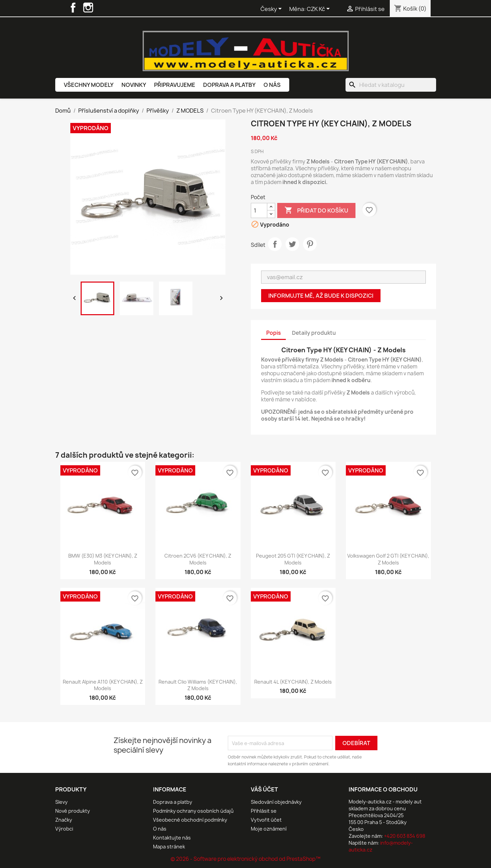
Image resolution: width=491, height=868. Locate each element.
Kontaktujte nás (172, 838)
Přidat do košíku (316, 210)
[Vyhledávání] (391, 85)
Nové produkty (73, 811)
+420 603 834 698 (405, 836)
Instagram (88, 8)
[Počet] (259, 210)
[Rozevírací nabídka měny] (319, 9)
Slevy (61, 802)
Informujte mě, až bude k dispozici (321, 296)
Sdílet (275, 244)
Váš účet (264, 789)
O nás (272, 85)
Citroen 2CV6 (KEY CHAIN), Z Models (198, 559)
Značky (64, 820)
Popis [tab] (273, 333)
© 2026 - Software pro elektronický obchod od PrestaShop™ (245, 859)
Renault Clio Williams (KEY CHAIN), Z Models (198, 685)
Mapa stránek (169, 847)
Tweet (292, 244)
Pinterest (310, 244)
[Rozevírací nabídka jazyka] (272, 9)
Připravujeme (175, 85)
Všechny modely (89, 85)
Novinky (134, 85)
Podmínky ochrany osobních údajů (193, 811)
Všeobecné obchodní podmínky (190, 820)
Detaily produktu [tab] (314, 333)
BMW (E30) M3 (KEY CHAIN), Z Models (103, 559)
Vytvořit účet (266, 820)
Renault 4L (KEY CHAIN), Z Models (293, 682)
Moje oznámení (269, 829)
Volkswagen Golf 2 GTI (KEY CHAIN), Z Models (388, 559)
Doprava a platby (229, 85)
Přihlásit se (264, 811)
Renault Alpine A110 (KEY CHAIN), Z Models (103, 685)
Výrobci (64, 829)
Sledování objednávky (276, 802)
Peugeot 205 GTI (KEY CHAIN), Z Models (293, 559)
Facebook (73, 8)
